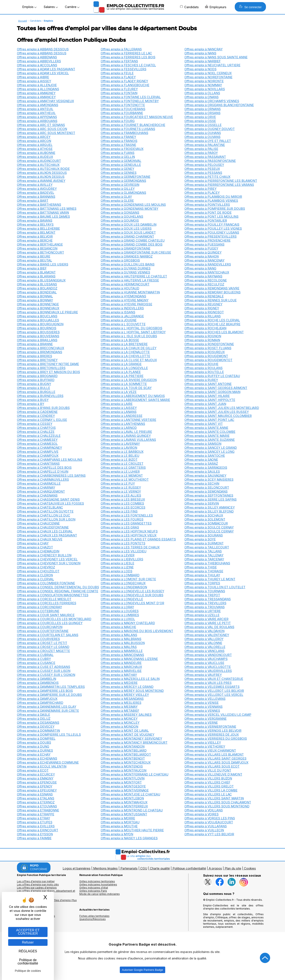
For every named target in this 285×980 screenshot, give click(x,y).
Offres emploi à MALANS (119, 635)
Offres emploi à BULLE (34, 388)
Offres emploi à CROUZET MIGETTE (43, 651)
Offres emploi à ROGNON (203, 336)
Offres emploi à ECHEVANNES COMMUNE (48, 762)
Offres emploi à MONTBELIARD (124, 750)
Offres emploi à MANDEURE (121, 663)
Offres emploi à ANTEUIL (35, 109)
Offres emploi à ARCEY (34, 137)
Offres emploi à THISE (201, 567)
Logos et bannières (77, 868)
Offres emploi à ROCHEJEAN (205, 328)
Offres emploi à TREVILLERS (205, 603)
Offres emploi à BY (31, 404)
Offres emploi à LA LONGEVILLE (124, 368)
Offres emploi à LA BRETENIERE (124, 344)
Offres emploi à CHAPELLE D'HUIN (43, 472)
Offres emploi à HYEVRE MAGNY (125, 300)
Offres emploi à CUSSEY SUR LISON (44, 671)
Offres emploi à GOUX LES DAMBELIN (129, 225)
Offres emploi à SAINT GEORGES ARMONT (216, 388)
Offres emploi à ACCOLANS (37, 65)
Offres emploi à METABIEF (120, 711)
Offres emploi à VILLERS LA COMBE (211, 790)
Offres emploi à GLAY (116, 197)
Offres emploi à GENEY (117, 169)
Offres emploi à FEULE (117, 73)
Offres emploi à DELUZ (34, 719)
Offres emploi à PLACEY (202, 193)
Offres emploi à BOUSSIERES (38, 332)
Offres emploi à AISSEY (34, 81)
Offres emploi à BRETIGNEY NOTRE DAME (48, 364)
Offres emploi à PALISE (201, 149)
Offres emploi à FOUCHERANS (123, 109)
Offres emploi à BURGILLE (36, 392)
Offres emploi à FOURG (118, 121)
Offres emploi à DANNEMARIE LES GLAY (47, 707)
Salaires (51, 7)
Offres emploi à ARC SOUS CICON (42, 129)
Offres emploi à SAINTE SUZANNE (210, 440)
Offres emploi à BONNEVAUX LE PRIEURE (47, 312)
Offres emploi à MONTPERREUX (124, 806)
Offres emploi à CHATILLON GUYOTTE (45, 511)
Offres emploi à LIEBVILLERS (122, 559)
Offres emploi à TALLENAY (204, 555)
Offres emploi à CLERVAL (35, 579)
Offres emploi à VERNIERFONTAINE (210, 727)
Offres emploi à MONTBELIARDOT (126, 754)
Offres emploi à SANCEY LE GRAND (211, 448)
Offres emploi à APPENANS (37, 117)
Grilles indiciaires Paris (93, 891)
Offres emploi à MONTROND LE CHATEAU (132, 810)
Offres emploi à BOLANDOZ (37, 288)
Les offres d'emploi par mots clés (38, 884)
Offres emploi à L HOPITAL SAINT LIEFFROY (133, 332)
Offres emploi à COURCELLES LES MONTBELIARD (54, 619)
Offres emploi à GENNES (119, 173)
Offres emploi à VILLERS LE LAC (208, 794)
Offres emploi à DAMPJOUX (37, 699)
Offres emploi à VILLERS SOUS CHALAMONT (218, 802)
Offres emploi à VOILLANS (204, 810)
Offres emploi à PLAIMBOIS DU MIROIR (213, 197)
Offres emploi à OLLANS (202, 93)
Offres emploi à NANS (200, 53)
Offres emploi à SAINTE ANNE (206, 428)
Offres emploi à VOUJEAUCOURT (209, 822)
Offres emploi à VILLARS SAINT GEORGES (215, 758)
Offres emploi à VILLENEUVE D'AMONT (213, 774)
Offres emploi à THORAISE (204, 571)
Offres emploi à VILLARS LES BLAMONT (214, 754)
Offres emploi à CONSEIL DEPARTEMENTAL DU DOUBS (58, 587)
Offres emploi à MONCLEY (120, 723)
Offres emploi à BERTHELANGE (40, 244)
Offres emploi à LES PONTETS (123, 543)
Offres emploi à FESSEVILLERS (124, 69)
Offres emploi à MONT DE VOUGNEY (128, 735)
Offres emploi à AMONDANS (38, 105)
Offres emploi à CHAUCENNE (38, 523)
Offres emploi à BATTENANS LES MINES (47, 209)
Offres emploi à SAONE (201, 460)
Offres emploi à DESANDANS (38, 723)
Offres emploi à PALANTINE (205, 145)
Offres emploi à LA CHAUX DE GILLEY (129, 348)
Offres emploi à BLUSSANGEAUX (41, 280)
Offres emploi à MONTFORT (121, 782)
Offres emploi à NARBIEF (203, 61)
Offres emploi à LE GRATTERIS (123, 468)
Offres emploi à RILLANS (203, 316)
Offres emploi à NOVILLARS (205, 89)
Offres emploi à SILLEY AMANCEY (210, 507)
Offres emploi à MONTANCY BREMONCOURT (134, 742)
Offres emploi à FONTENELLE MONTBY (130, 101)
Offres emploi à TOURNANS (205, 591)
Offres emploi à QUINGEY (203, 252)
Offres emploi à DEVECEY (36, 727)
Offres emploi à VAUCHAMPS (206, 659)
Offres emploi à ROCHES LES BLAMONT (214, 332)
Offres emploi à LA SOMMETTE (124, 384)
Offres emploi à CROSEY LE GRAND (43, 647)
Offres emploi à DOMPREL (36, 739)
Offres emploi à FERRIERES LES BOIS (128, 57)
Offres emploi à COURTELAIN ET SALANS (48, 635)
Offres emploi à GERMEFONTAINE (126, 177)
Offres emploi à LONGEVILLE (122, 599)
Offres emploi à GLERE (117, 201)
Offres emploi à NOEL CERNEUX (208, 73)
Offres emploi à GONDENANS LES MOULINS (133, 205)
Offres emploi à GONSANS (120, 213)
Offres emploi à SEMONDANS (206, 491)
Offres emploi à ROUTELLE (204, 372)
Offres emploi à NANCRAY (204, 49)
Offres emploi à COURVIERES (38, 639)
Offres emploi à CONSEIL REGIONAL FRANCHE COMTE (58, 591)
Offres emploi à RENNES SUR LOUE (211, 300)
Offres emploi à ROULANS (204, 368)
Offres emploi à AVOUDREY (37, 189)
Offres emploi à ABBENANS (37, 57)
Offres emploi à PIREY (201, 189)
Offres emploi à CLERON (35, 575)
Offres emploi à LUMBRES (120, 615)
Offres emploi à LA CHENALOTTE (125, 352)
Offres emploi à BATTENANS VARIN (43, 213)
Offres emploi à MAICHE (118, 627)
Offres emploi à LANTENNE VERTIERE (128, 420)
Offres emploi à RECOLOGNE (206, 280)
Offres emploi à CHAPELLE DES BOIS (44, 468)
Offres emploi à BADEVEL (36, 193)
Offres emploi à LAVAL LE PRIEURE (126, 432)
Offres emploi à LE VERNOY (121, 491)
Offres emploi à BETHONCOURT (41, 252)
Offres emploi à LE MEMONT (122, 476)
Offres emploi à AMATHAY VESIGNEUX (45, 101)
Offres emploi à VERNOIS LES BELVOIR (213, 731)
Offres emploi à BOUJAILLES (38, 320)
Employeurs (216, 7)
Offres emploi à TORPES (202, 583)
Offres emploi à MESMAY (119, 707)
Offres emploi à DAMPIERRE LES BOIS (45, 691)
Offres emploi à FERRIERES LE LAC (126, 53)
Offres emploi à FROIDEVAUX (122, 149)
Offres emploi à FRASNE (118, 145)
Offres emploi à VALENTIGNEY (207, 635)
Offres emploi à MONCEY (119, 719)
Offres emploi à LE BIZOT (119, 460)
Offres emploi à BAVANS (35, 221)
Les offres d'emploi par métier (36, 881)
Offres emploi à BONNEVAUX (38, 308)
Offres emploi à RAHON (202, 256)
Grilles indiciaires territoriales (97, 881)
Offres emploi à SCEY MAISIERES (209, 480)
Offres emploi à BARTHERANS (39, 205)
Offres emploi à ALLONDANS (38, 89)
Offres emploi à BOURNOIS (37, 328)
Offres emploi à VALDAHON (204, 631)
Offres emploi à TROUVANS (205, 607)
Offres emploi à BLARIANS (36, 276)
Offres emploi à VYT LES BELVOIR (209, 834)
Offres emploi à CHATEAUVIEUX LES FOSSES (50, 503)
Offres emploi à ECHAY (34, 754)
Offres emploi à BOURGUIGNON (40, 324)
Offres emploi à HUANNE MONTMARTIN (130, 292)
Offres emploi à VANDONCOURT (208, 655)
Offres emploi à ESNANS (35, 794)
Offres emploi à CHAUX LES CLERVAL (45, 531)
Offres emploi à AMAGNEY (36, 93)
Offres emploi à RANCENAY (204, 260)
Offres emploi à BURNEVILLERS (40, 396)
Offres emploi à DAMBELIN (37, 679)
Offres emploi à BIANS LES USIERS (43, 264)
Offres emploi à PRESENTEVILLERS (211, 236)
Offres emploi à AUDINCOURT (39, 161)
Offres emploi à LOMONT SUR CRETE (128, 579)
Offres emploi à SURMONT (204, 543)
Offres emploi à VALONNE (203, 643)
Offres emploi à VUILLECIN (204, 830)
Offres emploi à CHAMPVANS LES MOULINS (50, 460)
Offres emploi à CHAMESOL (37, 444)
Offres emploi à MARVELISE (121, 671)
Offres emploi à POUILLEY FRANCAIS (212, 225)
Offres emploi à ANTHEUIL (36, 113)
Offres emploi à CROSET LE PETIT (42, 643)
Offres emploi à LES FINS (119, 511)
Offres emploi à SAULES (202, 472)
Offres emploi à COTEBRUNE (38, 611)
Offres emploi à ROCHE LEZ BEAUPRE (212, 324)
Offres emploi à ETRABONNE (38, 810)
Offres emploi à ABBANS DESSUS (42, 53)
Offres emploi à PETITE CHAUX (207, 177)
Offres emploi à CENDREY (36, 416)
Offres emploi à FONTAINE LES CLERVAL (131, 97)
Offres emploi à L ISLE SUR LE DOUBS (129, 336)
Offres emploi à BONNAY (35, 300)
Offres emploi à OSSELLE (203, 125)
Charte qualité (160, 868)
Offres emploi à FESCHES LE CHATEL (128, 65)
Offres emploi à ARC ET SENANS (41, 125)
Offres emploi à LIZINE (117, 567)
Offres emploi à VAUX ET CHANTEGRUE (214, 679)
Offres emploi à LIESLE (117, 563)
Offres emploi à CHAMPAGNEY (39, 448)
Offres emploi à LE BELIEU (120, 456)
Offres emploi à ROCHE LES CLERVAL (212, 320)
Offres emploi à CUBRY (34, 659)
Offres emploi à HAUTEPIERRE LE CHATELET (134, 276)
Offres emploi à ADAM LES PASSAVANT (46, 69)
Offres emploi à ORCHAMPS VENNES (212, 101)
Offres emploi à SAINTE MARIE (207, 436)
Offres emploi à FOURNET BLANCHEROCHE (133, 125)
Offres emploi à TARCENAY (204, 559)
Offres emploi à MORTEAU (120, 822)
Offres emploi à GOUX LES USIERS (126, 228)
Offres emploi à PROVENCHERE (208, 240)
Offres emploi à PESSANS (203, 173)
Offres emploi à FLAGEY (118, 77)
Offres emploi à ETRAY (34, 818)
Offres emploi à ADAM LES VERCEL (43, 73)
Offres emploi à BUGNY (34, 384)
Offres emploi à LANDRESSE (122, 416)
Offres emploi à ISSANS (118, 312)
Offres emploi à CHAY (33, 543)
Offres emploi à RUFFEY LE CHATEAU (212, 376)
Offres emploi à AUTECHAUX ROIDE (43, 169)
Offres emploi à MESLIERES (121, 703)
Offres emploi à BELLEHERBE (38, 228)
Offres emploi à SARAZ (201, 464)
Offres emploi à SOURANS (204, 535)
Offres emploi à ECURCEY (36, 774)
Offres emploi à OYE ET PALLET (208, 141)
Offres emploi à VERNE (201, 723)
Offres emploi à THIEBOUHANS (207, 563)
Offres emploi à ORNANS (203, 109)
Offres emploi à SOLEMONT (205, 519)
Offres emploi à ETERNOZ (36, 802)
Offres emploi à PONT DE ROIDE (208, 213)
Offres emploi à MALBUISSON (123, 643)
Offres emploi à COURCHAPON (40, 627)
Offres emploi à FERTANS (119, 61)
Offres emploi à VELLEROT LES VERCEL (214, 695)
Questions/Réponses (93, 919)
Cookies (250, 868)
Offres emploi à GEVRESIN (120, 185)
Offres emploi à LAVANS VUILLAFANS (128, 440)
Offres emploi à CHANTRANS (38, 464)
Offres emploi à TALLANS (203, 551)
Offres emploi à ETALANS (36, 798)
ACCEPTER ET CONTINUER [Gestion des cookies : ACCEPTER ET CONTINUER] (28, 932)
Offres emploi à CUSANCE (36, 663)
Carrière (72, 7)
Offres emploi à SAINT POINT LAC (209, 420)
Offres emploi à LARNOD (119, 428)
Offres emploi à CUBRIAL (35, 655)
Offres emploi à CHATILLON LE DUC (44, 515)
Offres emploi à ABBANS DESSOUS (43, 49)
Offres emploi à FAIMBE (34, 838)
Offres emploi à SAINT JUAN (205, 404)
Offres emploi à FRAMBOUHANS (124, 133)
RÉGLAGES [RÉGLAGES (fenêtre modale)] (28, 951)
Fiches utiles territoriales (94, 916)
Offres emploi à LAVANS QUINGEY (126, 436)
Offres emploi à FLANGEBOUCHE (125, 85)
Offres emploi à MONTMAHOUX (124, 802)
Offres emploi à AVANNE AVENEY (41, 181)
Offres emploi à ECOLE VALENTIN (42, 766)
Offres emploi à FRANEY (118, 137)
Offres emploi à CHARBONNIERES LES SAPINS (51, 476)
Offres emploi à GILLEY (118, 189)
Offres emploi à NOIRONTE (204, 81)
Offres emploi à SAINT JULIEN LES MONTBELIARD (222, 408)
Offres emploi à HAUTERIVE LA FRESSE (130, 280)
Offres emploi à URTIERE (203, 611)
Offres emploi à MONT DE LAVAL (125, 731)
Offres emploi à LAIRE (117, 404)
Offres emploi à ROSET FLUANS (208, 348)
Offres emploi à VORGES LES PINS (210, 818)
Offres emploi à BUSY (33, 400)
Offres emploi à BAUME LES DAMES (43, 217)
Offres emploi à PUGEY (201, 248)
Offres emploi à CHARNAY (36, 487)
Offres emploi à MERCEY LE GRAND (127, 687)
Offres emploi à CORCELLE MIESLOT (44, 599)
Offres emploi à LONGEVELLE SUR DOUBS (132, 595)
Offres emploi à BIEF (32, 268)
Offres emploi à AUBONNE (36, 153)
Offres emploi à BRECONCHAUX (41, 348)
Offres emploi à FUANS (118, 153)
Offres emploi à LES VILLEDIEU (124, 551)
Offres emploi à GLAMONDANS (123, 193)
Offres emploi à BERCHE (35, 240)
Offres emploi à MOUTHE (119, 826)
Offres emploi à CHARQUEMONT (41, 491)
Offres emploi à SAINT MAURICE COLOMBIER (218, 416)
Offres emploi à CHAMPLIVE (38, 452)
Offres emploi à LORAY (117, 607)
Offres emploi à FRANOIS (119, 141)
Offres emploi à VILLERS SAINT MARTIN (214, 798)
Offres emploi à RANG (200, 268)
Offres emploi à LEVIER (118, 555)
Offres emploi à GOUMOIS (120, 221)
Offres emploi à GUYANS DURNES (126, 268)
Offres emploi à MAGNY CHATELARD (128, 623)
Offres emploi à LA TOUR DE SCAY (126, 388)
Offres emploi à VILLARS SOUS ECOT (212, 766)
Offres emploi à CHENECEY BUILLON (44, 555)
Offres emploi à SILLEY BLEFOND (209, 511)
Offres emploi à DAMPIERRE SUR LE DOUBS (49, 695)
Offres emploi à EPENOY (35, 786)
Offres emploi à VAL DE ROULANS (209, 627)
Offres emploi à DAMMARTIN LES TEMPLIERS (51, 687)
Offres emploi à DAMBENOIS (38, 683)
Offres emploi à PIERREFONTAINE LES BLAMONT (221, 181)
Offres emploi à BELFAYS (35, 225)
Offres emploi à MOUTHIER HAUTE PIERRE (132, 830)
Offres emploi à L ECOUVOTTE (123, 324)
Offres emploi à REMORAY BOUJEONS (213, 292)
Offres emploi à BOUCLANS (37, 316)
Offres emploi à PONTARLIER (206, 221)
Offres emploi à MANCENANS (122, 655)
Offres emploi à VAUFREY (203, 675)
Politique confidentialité (189, 868)
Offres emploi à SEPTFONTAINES (209, 495)
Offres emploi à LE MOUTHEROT (125, 480)
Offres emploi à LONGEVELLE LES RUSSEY (132, 591)
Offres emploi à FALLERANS (121, 49)
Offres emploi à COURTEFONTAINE (43, 631)
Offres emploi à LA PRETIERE (122, 376)
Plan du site (233, 868)
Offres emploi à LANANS (119, 412)
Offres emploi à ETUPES (35, 822)
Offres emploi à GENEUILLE (121, 165)
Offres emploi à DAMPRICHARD (40, 703)
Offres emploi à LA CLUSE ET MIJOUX (129, 360)
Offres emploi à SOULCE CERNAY (209, 527)
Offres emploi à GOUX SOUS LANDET (128, 232)
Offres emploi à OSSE (200, 121)
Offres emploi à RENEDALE (204, 296)
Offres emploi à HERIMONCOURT (125, 284)
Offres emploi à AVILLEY (35, 185)
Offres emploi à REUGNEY (203, 304)
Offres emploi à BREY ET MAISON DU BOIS (48, 372)
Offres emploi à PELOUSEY (204, 165)
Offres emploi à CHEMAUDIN (38, 551)
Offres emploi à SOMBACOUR (206, 523)
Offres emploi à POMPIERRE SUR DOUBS (215, 209)
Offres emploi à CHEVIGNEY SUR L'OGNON (49, 563)
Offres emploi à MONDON (119, 727)
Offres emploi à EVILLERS (36, 826)
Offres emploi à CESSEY (35, 424)
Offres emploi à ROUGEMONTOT (208, 360)
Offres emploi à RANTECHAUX (207, 272)
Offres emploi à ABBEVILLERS (39, 61)
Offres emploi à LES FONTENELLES (127, 515)
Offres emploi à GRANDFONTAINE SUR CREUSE (136, 252)
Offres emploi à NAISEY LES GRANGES (129, 838)
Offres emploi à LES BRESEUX (123, 499)
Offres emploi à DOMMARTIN (38, 731)
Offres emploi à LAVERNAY (120, 444)
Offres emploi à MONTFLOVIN (123, 778)
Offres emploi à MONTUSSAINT (124, 814)
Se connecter (250, 7)
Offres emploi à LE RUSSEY (121, 487)
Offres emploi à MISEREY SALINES (126, 715)
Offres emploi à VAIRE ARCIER (206, 619)
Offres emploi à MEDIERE (119, 683)
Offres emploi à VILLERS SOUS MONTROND (217, 806)
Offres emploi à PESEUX (202, 169)
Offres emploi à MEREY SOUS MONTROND (132, 691)
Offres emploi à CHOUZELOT (38, 571)
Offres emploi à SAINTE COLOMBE (210, 432)
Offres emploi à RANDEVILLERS (208, 264)
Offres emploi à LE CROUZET (122, 464)
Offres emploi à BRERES (35, 356)
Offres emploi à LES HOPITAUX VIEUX (129, 535)
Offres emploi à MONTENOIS (122, 766)
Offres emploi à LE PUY (118, 483)
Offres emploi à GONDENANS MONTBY (130, 209)
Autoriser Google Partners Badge (142, 970)
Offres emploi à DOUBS (34, 742)
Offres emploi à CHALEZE (36, 432)
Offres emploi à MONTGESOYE (123, 786)
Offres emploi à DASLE (34, 715)
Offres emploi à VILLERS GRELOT (209, 786)
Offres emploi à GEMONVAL (121, 161)
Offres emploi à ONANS (202, 97)
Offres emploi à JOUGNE (119, 320)
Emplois (29, 7)
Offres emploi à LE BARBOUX (122, 452)
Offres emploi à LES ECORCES (123, 507)
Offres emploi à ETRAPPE (36, 814)
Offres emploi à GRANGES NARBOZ (127, 256)
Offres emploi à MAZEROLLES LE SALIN (130, 679)
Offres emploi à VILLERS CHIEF (207, 782)
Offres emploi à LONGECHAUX (123, 583)
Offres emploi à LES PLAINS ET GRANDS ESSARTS (138, 539)
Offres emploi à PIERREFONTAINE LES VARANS (219, 185)
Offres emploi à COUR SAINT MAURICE (46, 615)
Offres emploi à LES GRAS (120, 527)
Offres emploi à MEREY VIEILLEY (125, 695)
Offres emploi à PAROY (201, 153)
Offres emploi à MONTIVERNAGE (125, 790)
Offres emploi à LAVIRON (119, 448)
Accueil (23, 21)
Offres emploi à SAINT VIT (204, 424)
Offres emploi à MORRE (118, 818)
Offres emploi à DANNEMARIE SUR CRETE (48, 711)
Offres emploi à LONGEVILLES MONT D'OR (132, 603)
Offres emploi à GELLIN (118, 157)
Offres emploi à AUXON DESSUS (41, 177)
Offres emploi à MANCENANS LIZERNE (129, 659)
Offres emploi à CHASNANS (37, 495)
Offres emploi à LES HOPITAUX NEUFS (129, 531)
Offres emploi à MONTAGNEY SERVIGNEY (131, 739)
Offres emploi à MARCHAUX (121, 667)
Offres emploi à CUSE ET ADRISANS (44, 667)
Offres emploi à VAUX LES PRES (208, 683)
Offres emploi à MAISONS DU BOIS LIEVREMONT (137, 631)
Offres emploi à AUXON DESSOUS (42, 173)
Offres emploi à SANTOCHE (205, 456)
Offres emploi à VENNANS (204, 707)
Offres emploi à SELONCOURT (207, 487)
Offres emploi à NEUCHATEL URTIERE (212, 65)
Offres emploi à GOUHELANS (122, 217)
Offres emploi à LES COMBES (122, 503)
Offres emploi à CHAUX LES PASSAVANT (47, 535)
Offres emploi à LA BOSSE (120, 340)
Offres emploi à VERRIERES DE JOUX (212, 735)
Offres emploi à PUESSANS (204, 244)
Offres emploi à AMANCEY (36, 97)
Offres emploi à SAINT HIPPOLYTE (210, 400)
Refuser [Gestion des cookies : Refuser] (28, 942)
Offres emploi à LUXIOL (118, 619)
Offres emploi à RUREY (201, 380)
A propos (215, 868)
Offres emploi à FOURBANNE (122, 113)
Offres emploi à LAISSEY (119, 408)
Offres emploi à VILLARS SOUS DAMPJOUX (216, 762)
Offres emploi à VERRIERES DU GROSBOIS (216, 739)
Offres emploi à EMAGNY (35, 778)
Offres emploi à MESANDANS (122, 699)
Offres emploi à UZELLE (202, 615)
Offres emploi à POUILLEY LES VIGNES (213, 228)
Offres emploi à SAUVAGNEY (205, 476)
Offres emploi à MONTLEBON (122, 798)
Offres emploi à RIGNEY (202, 308)
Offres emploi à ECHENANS (37, 758)
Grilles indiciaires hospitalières (98, 884)
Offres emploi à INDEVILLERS (122, 308)
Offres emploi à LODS (117, 571)
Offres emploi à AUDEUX (35, 157)
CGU (144, 868)
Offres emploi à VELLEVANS (205, 699)
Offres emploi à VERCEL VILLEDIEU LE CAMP (218, 715)
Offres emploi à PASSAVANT (205, 157)
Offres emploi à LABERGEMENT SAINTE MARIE (135, 400)
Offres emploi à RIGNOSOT (204, 312)
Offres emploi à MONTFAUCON (124, 770)
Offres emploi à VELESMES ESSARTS (212, 687)
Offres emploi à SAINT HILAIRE (207, 396)
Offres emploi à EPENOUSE (37, 782)
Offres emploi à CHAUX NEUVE (40, 539)
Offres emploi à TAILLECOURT (207, 547)
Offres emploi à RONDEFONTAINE (209, 344)
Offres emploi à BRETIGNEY (37, 360)
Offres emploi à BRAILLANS (37, 340)
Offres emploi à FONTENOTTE (123, 105)
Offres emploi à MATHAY (119, 675)
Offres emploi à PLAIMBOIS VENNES (211, 201)
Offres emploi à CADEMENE (37, 412)
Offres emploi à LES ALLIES (121, 495)
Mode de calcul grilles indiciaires (100, 894)
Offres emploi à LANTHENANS (123, 424)
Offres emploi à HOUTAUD (120, 288)
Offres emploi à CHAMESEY (37, 440)
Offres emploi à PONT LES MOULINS (211, 217)
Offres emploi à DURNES (35, 750)
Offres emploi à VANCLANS (204, 651)
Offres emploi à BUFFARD (36, 380)
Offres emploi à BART (33, 201)
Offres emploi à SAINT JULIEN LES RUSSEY (217, 412)
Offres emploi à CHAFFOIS (36, 428)
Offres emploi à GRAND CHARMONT (127, 236)
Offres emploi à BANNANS (36, 197)
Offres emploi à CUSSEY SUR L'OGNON (46, 675)
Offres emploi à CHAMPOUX (38, 456)
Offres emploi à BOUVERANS (38, 336)
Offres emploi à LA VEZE (119, 392)
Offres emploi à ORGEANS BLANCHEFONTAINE (219, 105)
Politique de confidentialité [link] (28, 962)
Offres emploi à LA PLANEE (121, 372)
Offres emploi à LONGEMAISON (124, 587)
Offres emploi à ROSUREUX (205, 352)
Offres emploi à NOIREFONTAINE (208, 77)
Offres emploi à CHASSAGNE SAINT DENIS (48, 499)
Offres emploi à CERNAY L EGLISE (42, 420)
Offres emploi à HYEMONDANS (123, 296)
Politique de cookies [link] (28, 971)
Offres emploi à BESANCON (37, 248)
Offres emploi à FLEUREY (119, 89)
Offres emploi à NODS (201, 69)
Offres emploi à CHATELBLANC (40, 507)
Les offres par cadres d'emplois (37, 888)
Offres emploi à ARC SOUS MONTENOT (46, 133)
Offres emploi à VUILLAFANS (206, 826)
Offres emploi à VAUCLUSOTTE (208, 667)
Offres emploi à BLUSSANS (37, 284)
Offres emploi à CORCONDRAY (39, 607)
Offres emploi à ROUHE (201, 364)
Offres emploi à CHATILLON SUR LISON (46, 519)
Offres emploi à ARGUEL (35, 145)
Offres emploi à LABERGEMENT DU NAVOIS (133, 396)
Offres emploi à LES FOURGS (122, 519)
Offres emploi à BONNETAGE (38, 304)
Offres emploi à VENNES (202, 711)
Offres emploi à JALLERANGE (122, 316)
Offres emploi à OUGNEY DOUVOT (210, 129)
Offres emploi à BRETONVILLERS (41, 368)
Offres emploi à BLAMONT (36, 272)
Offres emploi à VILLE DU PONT (208, 770)
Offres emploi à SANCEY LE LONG (210, 452)
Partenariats (129, 868)
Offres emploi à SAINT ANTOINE (208, 384)
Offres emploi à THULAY (202, 575)
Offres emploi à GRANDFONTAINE (126, 248)
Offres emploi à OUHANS (203, 133)
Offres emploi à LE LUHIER (120, 472)
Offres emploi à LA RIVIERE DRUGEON (129, 380)
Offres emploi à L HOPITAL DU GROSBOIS (132, 328)
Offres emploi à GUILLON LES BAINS (128, 264)
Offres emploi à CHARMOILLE (39, 483)
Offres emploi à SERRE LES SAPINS (211, 499)
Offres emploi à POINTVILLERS (207, 205)
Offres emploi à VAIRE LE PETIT (208, 623)
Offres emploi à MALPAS (119, 647)
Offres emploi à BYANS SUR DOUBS (43, 408)
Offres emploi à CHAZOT (35, 547)
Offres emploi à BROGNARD (37, 376)
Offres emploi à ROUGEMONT (206, 356)
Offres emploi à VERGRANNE (206, 719)
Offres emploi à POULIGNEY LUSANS (212, 232)
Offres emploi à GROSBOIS (120, 260)
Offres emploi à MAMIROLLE (122, 651)
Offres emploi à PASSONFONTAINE (210, 161)
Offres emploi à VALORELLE (205, 647)
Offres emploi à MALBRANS (121, 639)
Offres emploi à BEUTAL (35, 260)
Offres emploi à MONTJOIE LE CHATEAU (130, 794)
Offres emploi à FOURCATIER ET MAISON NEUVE (137, 117)
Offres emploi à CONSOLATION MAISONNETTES (53, 595)
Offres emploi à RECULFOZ (204, 284)
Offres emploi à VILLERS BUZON (208, 778)
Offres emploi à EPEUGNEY (37, 790)
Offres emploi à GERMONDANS (123, 181)
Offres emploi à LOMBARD (120, 575)
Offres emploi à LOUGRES (120, 611)
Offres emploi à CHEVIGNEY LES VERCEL (47, 559)
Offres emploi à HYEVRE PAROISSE (126, 304)
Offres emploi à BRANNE (35, 344)
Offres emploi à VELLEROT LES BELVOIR (214, 691)
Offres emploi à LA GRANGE (121, 364)
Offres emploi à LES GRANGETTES (126, 523)
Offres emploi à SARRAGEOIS (206, 468)
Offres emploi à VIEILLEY (203, 742)
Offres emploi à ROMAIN (202, 340)
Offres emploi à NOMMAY (203, 85)
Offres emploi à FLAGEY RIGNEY (124, 81)
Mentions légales (105, 868)
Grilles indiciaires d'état (94, 888)
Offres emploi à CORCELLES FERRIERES (47, 603)
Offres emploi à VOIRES (202, 814)
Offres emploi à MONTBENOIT (123, 758)
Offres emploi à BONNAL (35, 296)
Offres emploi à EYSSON (35, 834)
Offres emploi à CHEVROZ (36, 567)
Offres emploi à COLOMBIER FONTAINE (46, 583)
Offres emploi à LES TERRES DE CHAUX (130, 547)
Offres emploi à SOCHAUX (204, 515)
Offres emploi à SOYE (200, 539)
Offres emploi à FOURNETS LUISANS (128, 129)
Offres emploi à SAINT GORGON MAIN (212, 392)
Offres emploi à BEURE (34, 256)
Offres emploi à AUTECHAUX (38, 165)
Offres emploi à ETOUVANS (37, 806)
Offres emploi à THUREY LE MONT (210, 579)
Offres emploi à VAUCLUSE (204, 663)
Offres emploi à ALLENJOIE (37, 85)
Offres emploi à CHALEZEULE (39, 436)
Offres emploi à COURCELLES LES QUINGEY (50, 623)
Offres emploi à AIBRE (33, 77)
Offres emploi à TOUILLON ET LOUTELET (215, 587)
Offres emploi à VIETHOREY (205, 746)
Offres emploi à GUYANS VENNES (125, 272)
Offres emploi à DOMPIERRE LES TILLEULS (49, 735)
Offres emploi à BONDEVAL (37, 292)
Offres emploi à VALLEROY (204, 639)
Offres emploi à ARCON (34, 141)
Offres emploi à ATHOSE (35, 149)
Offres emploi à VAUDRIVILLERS (208, 671)
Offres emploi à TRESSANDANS (208, 599)
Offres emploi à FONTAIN (119, 93)
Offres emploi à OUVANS (202, 137)
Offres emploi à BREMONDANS (40, 352)
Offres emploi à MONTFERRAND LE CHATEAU (135, 774)
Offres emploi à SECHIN (202, 483)
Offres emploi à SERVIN (202, 503)
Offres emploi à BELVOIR (35, 236)
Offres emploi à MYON (117, 834)
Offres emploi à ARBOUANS (37, 121)
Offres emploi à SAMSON (203, 444)
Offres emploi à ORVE (200, 117)
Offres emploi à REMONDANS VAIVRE (212, 288)
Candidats (189, 7)
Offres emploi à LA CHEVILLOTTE (125, 356)
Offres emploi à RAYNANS (203, 276)
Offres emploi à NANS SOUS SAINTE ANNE (216, 57)
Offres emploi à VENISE (202, 703)
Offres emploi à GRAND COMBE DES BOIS (132, 244)
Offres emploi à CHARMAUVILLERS (43, 480)
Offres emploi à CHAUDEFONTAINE (43, 527)
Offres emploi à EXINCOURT (38, 830)
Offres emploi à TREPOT (202, 595)
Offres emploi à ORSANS (202, 113)
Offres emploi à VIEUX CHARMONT (210, 750)
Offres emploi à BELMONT (36, 232)
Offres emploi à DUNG (33, 746)
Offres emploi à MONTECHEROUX (126, 762)
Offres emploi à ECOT (33, 770)
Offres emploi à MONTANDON (123, 746)
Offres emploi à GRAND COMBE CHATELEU (133, 240)
